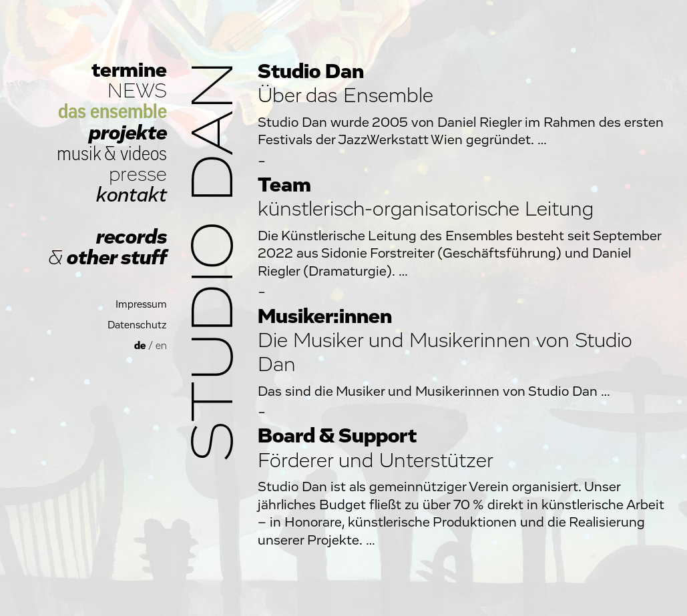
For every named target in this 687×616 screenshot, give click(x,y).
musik (79, 154)
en (161, 346)
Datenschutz (137, 325)
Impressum (141, 305)
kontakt (132, 195)
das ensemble (112, 112)
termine (129, 70)
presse (138, 175)
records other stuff (107, 248)
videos (144, 154)
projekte (128, 133)
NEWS (137, 91)
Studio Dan (215, 261)
